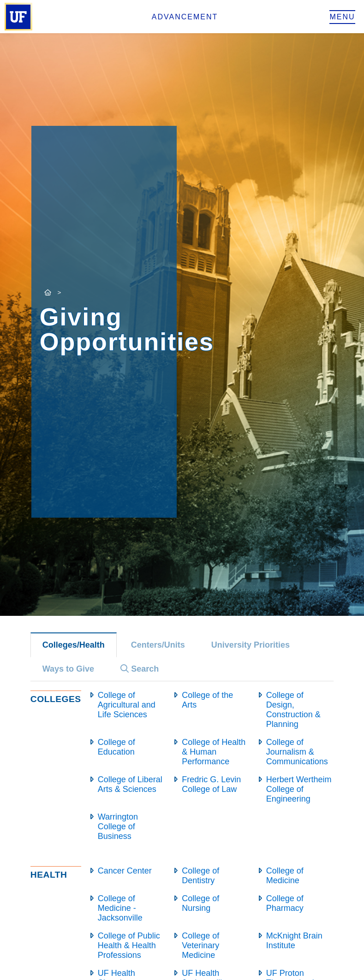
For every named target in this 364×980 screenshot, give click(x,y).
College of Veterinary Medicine (200, 945)
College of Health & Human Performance (214, 752)
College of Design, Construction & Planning (293, 710)
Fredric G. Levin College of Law (211, 784)
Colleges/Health (74, 645)
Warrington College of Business (118, 827)
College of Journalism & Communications (297, 752)
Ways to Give (68, 669)
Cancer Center (125, 871)
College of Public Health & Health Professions (129, 945)
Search (140, 669)
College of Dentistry (200, 876)
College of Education (116, 747)
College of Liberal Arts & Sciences (130, 784)
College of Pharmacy (285, 903)
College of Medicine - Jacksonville (120, 908)
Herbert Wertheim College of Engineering (299, 789)
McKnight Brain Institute (294, 941)
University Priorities (251, 645)
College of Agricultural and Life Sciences (127, 705)
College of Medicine (285, 876)
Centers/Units (158, 645)
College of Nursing (200, 903)
